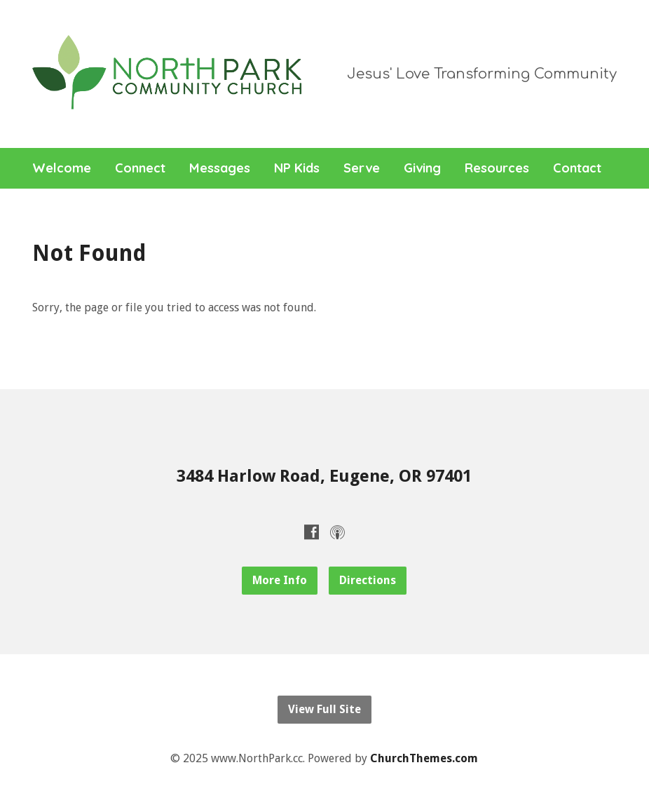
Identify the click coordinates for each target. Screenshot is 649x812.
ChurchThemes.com (424, 758)
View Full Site (324, 709)
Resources (497, 168)
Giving (422, 168)
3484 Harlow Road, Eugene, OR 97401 (324, 476)
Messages (220, 168)
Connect (140, 168)
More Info (280, 580)
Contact (577, 168)
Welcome (62, 168)
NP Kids (297, 168)
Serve (362, 168)
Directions (368, 580)
